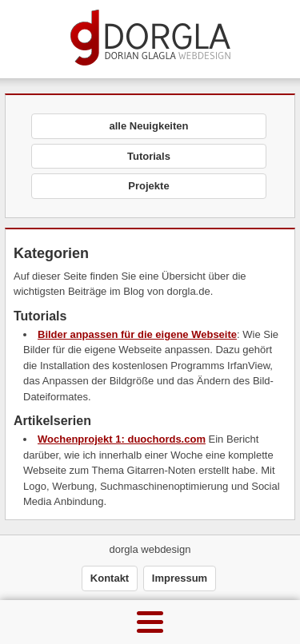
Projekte (148, 186)
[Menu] (150, 622)
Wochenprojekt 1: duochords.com (122, 439)
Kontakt (110, 578)
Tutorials (149, 156)
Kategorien (51, 253)
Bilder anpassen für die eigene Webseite (137, 334)
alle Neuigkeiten (149, 126)
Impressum (180, 578)
